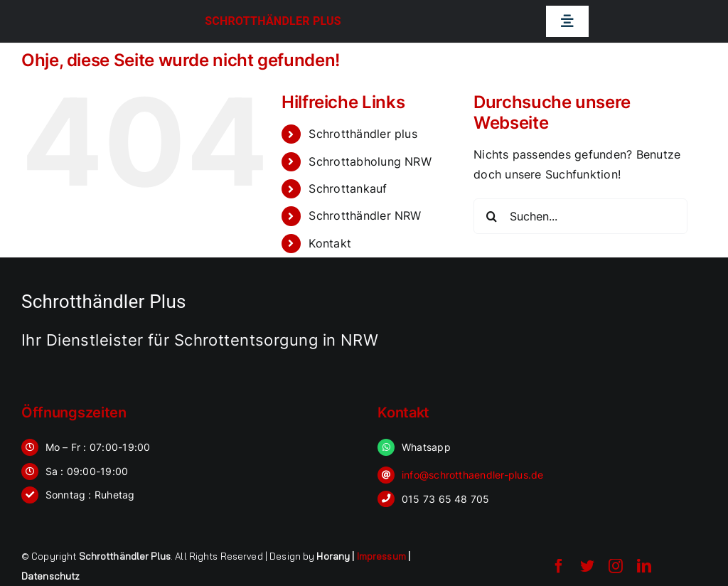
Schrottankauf (348, 188)
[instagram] (616, 566)
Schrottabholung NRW (370, 161)
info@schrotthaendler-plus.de (473, 475)
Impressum (381, 556)
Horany (333, 556)
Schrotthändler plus (363, 134)
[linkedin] (644, 566)
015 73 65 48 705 (446, 499)
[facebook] (559, 566)
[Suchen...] (580, 216)
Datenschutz (50, 576)
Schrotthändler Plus (273, 21)
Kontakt (330, 243)
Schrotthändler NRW (365, 215)
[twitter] (587, 566)
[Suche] (491, 216)
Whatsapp (426, 447)
